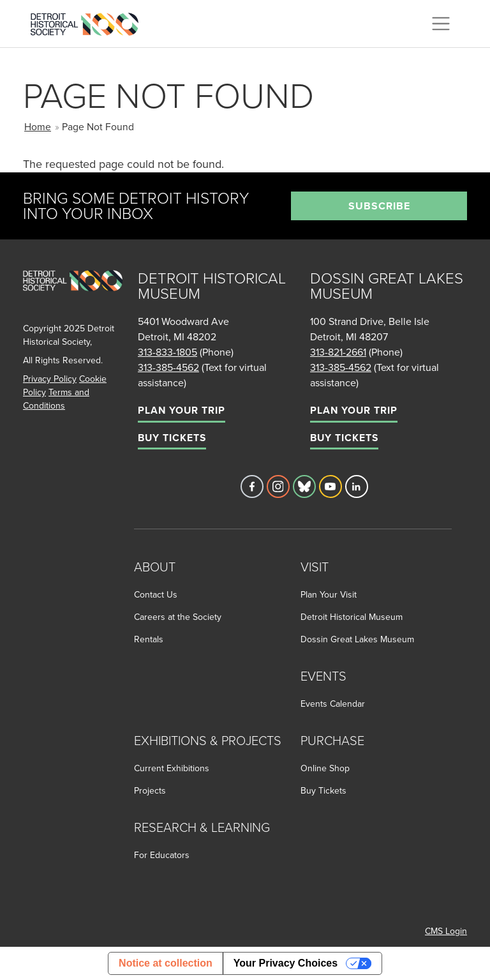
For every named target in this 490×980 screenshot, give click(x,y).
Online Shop (325, 768)
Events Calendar (333, 704)
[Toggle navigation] (441, 24)
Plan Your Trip (182, 410)
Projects (150, 790)
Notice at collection (166, 963)
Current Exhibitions (172, 768)
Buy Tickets (172, 438)
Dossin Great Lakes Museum (357, 639)
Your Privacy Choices (286, 963)
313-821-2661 (338, 352)
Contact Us (156, 594)
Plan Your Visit (329, 594)
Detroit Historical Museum (352, 617)
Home (38, 126)
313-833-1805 (167, 352)
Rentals (149, 639)
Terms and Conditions (56, 399)
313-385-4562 (168, 367)
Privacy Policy (50, 379)
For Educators (162, 855)
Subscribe (379, 206)
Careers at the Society (178, 617)
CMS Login (446, 931)
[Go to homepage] (73, 295)
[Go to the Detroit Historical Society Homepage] (90, 22)
